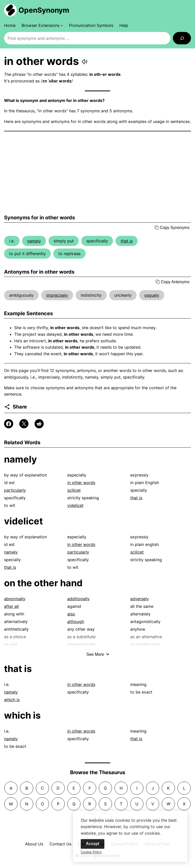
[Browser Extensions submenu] (42, 25)
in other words (81, 483)
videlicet (75, 505)
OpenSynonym (44, 10)
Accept (93, 847)
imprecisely (57, 295)
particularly (15, 490)
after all (11, 606)
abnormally (15, 599)
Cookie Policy (91, 856)
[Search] (182, 38)
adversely (140, 599)
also (71, 614)
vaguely (152, 295)
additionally (78, 599)
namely (34, 241)
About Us (34, 844)
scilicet (74, 490)
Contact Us (60, 844)
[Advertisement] (97, 173)
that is (127, 241)
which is (12, 700)
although (76, 622)
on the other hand (43, 583)
